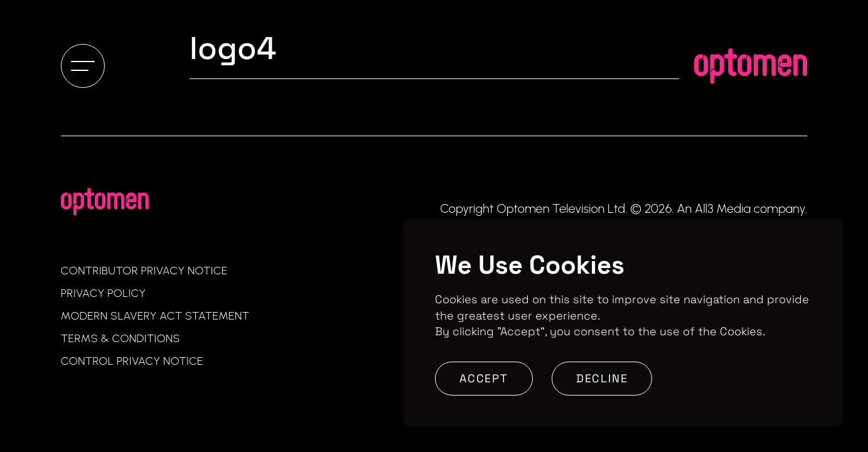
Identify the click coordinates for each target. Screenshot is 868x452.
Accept (484, 378)
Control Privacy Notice (132, 361)
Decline (602, 378)
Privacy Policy (104, 293)
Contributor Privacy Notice (144, 271)
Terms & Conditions (121, 338)
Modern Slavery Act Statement (155, 316)
